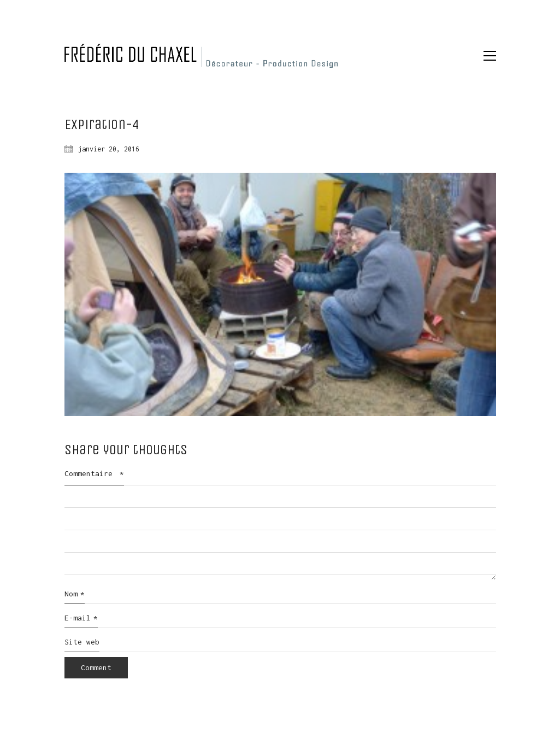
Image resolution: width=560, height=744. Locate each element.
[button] (490, 56)
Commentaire (94, 473)
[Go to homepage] (201, 56)
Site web (82, 642)
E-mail (81, 618)
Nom (75, 594)
